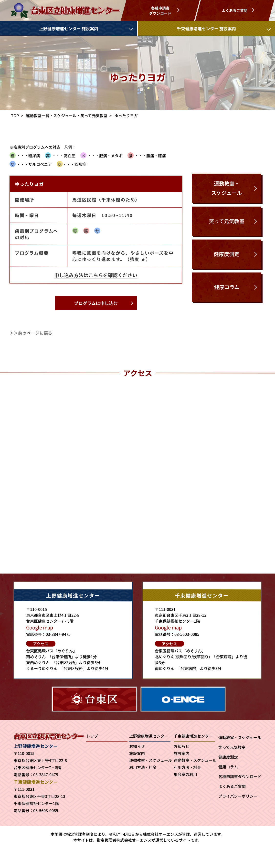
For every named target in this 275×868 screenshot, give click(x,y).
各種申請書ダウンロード (240, 776)
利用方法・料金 (143, 767)
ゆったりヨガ (126, 115)
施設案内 (137, 753)
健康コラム (228, 767)
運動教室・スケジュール (151, 760)
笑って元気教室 (232, 747)
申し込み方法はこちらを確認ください (96, 275)
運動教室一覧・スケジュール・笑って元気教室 (67, 115)
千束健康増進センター (193, 736)
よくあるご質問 (232, 786)
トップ (92, 736)
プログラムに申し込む (96, 303)
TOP (15, 115)
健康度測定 (228, 757)
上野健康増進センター (149, 736)
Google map (40, 627)
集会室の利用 (185, 774)
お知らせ (137, 746)
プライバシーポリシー (238, 796)
